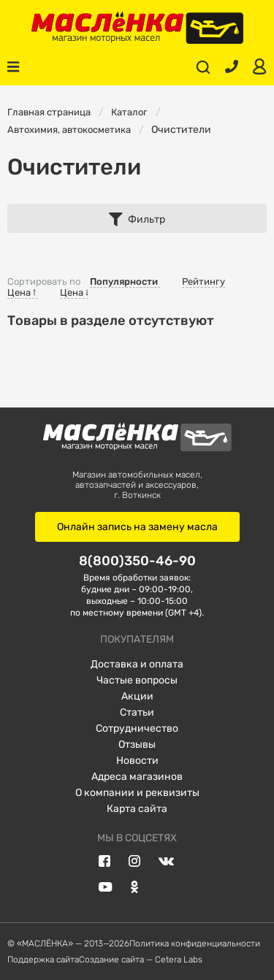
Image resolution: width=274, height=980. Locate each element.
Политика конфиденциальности (195, 943)
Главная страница (49, 112)
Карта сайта (137, 809)
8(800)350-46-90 (137, 560)
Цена (23, 292)
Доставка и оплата (137, 664)
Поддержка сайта (43, 960)
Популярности (125, 282)
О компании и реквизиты (137, 793)
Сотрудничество (137, 728)
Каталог (129, 112)
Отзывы (137, 744)
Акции (137, 696)
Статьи (137, 712)
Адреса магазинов (137, 777)
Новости (137, 761)
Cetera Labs (179, 960)
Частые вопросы (137, 680)
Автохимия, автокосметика (69, 130)
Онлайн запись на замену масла (137, 527)
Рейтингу (203, 282)
